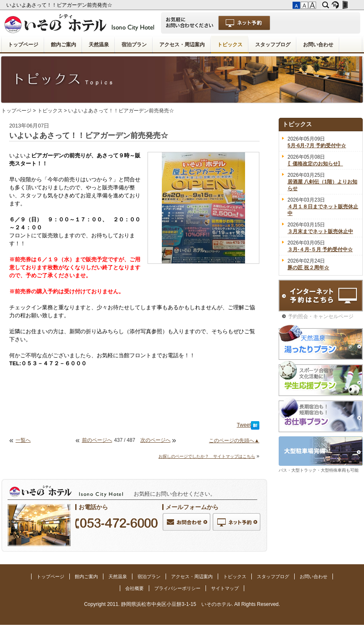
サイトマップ (225, 588)
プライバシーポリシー (177, 588)
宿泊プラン (134, 45)
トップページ (23, 45)
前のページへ (97, 440)
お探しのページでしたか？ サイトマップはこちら (207, 456)
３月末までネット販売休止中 (320, 231)
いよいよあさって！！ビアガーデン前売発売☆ (60, 5)
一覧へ (23, 440)
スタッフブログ (273, 45)
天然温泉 (99, 45)
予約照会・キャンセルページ (321, 316)
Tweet (244, 425)
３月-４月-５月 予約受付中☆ (320, 250)
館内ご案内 (63, 45)
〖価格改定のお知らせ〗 (315, 164)
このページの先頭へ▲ (234, 441)
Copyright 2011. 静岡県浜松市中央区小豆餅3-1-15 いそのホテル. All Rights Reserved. (182, 604)
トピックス (230, 45)
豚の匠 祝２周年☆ (308, 268)
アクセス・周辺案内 (182, 45)
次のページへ (156, 440)
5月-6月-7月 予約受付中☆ (317, 146)
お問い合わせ (318, 45)
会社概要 (135, 588)
